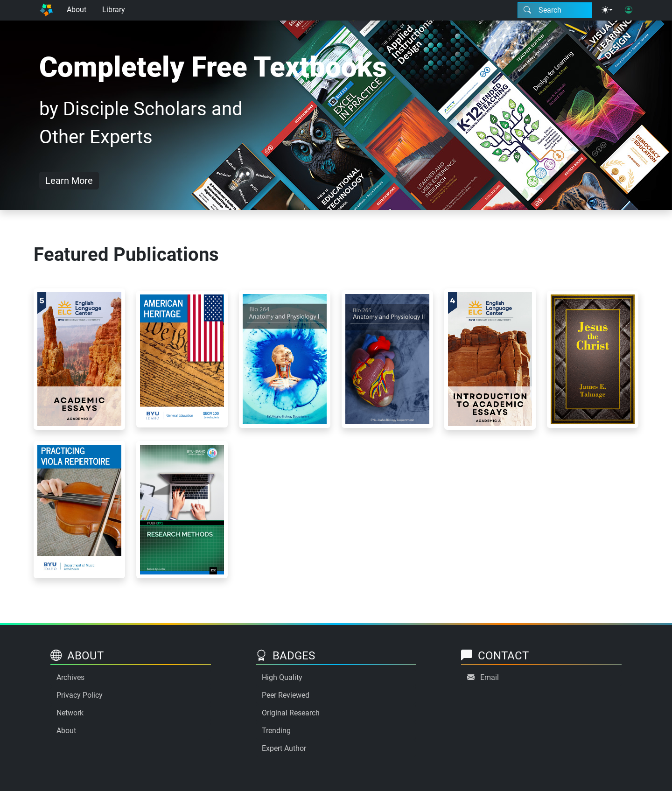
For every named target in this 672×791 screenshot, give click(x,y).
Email (490, 677)
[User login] (629, 10)
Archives (70, 677)
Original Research (291, 713)
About (77, 10)
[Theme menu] (607, 10)
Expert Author (284, 748)
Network (70, 713)
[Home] (46, 10)
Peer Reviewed (286, 695)
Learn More (69, 181)
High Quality (282, 677)
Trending (276, 731)
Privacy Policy (80, 695)
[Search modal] (555, 10)
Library (114, 10)
